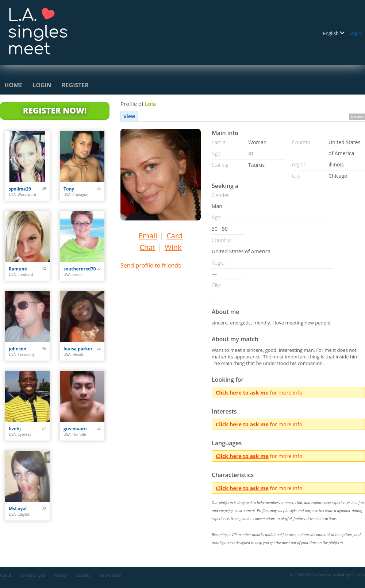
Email (148, 236)
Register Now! (55, 110)
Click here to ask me (242, 393)
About (6, 575)
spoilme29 (20, 189)
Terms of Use (32, 575)
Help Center (110, 575)
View (129, 116)
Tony (69, 189)
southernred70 (80, 269)
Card (174, 236)
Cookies (83, 575)
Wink (173, 247)
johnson (18, 349)
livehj (15, 429)
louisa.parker (78, 349)
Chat (147, 247)
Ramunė (18, 269)
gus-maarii (75, 429)
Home (13, 85)
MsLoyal (18, 509)
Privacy (60, 575)
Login (355, 33)
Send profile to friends (151, 265)
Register (75, 85)
